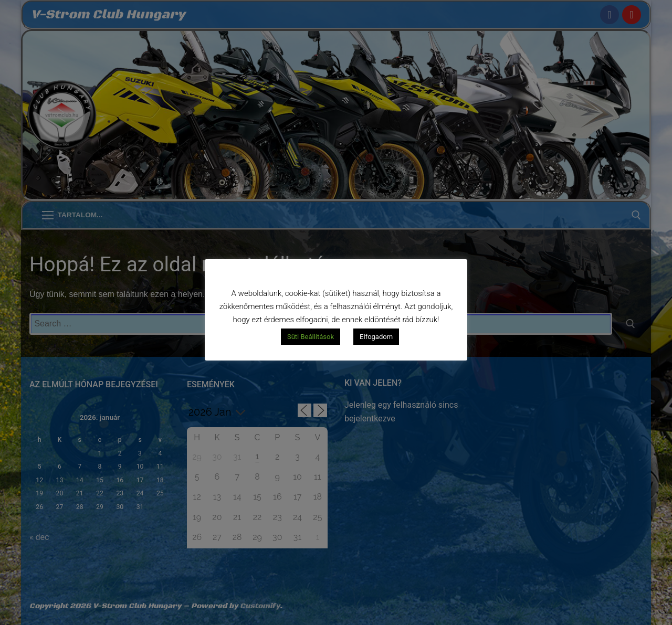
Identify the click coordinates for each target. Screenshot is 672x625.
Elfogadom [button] (376, 337)
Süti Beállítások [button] (311, 337)
